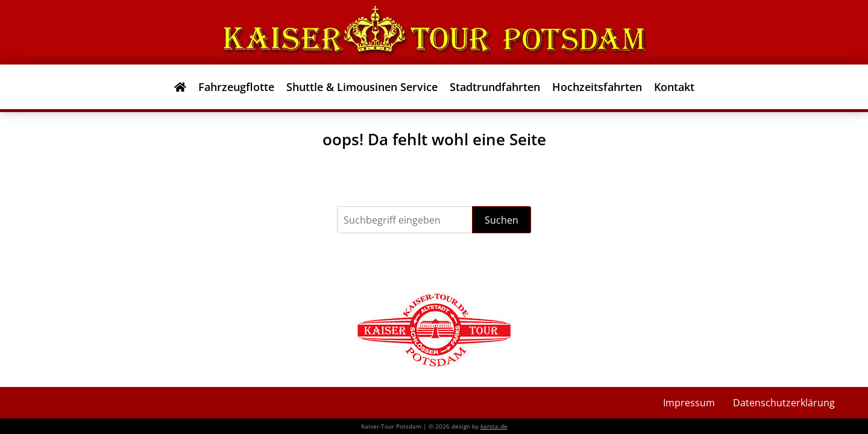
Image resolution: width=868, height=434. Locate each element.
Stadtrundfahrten (495, 87)
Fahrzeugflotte (236, 87)
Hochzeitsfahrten (597, 87)
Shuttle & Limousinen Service (362, 87)
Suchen (502, 220)
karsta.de (494, 426)
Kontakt (674, 87)
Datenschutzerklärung (784, 403)
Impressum (689, 403)
